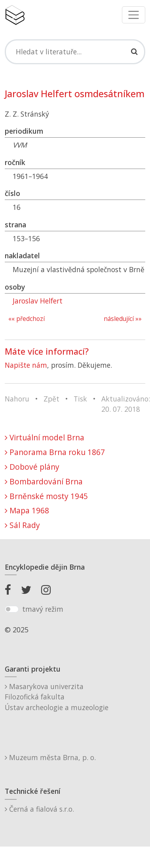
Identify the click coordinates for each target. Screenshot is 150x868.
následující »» (123, 319)
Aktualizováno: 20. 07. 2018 (126, 404)
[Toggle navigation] (134, 15)
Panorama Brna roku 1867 (55, 452)
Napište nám (26, 365)
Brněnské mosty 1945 (46, 496)
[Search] (75, 52)
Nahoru (17, 399)
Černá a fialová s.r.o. (39, 809)
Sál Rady (22, 525)
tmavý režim (43, 609)
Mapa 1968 (27, 510)
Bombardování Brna (44, 481)
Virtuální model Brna (45, 437)
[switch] (12, 609)
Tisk (80, 399)
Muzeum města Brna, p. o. (50, 757)
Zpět (51, 399)
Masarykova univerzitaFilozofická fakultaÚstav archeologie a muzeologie (57, 697)
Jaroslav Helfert (38, 301)
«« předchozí (27, 319)
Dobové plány (32, 467)
